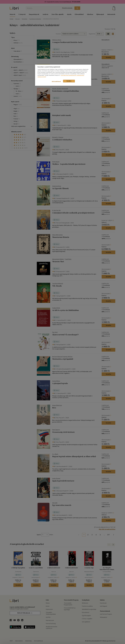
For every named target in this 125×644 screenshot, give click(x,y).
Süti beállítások (56, 81)
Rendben (69, 81)
